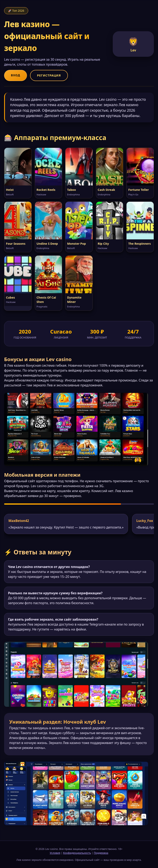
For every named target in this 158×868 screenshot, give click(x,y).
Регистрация (49, 75)
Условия (55, 853)
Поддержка (101, 853)
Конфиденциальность (77, 853)
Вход (16, 75)
